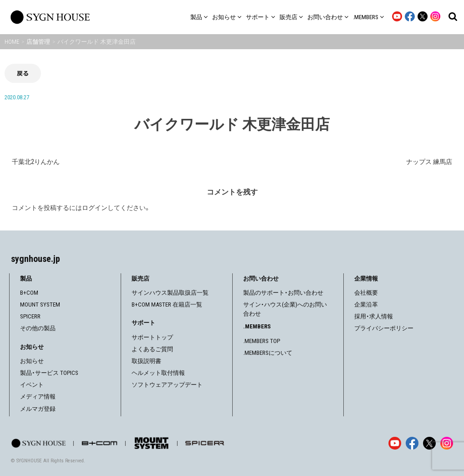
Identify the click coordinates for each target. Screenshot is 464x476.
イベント (32, 385)
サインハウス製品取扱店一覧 (170, 293)
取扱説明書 (146, 361)
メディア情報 (38, 397)
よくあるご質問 (152, 349)
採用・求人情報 (374, 316)
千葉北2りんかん (36, 162)
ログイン (95, 208)
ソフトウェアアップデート (167, 385)
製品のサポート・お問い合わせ (283, 293)
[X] (429, 443)
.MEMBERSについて (268, 353)
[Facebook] (412, 443)
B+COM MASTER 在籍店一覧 (167, 305)
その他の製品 (38, 328)
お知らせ (32, 361)
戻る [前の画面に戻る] (23, 73)
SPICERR (30, 316)
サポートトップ (152, 337)
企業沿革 (366, 305)
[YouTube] (395, 443)
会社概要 (366, 293)
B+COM (29, 293)
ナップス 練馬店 (429, 162)
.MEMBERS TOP (262, 341)
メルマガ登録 (38, 409)
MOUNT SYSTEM (40, 305)
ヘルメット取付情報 (158, 373)
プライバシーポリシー (384, 328)
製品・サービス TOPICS (49, 373)
